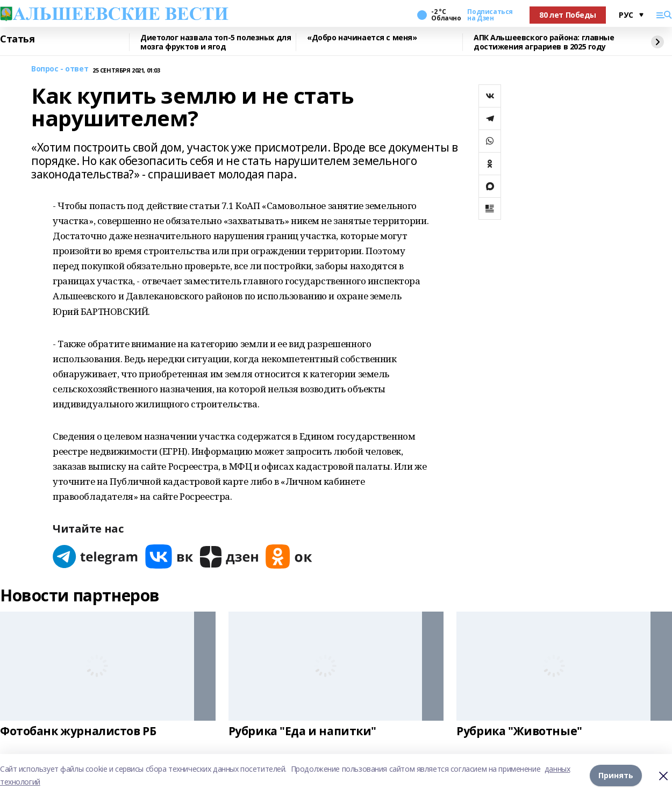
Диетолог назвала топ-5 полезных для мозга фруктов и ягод (216, 42)
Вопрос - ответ (60, 69)
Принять (616, 775)
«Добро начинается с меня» (362, 38)
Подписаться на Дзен (490, 15)
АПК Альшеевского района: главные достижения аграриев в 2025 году (544, 42)
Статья (17, 39)
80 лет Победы (568, 15)
